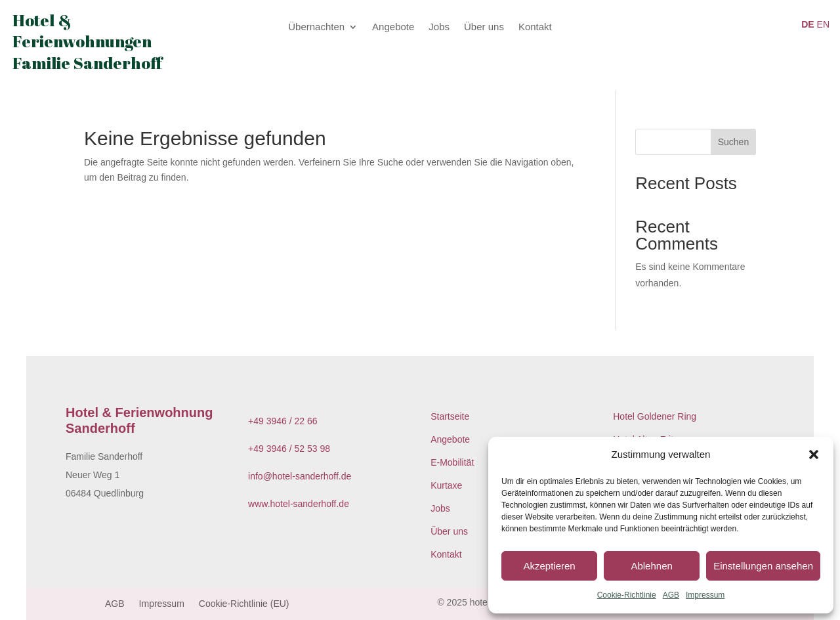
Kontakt (535, 27)
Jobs (439, 27)
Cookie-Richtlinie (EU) (244, 604)
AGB (671, 595)
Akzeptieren (549, 566)
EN (823, 24)
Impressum (705, 595)
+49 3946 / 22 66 (283, 421)
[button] (814, 454)
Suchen (733, 142)
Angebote (393, 27)
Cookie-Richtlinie (627, 595)
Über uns (484, 27)
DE (808, 24)
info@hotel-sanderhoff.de (300, 476)
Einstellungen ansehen (763, 566)
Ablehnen (651, 566)
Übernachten (316, 27)
